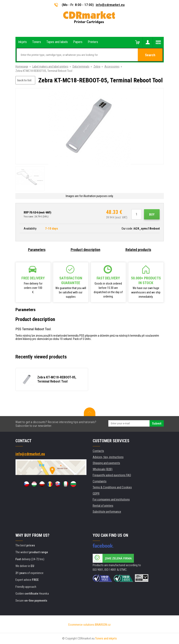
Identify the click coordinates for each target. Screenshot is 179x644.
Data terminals (81, 66)
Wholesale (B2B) (103, 469)
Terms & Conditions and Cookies (112, 487)
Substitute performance (107, 512)
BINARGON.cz (103, 625)
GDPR (96, 493)
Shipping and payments (106, 463)
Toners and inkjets (106, 638)
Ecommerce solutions (81, 625)
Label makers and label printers (50, 66)
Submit (157, 423)
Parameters (37, 250)
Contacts (98, 451)
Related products (138, 250)
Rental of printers (103, 506)
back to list (24, 80)
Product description (85, 250)
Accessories (112, 66)
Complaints (100, 481)
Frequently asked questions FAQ (112, 475)
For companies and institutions (111, 499)
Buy (152, 215)
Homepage (22, 66)
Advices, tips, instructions (108, 457)
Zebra (97, 66)
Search (150, 55)
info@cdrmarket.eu (110, 5)
